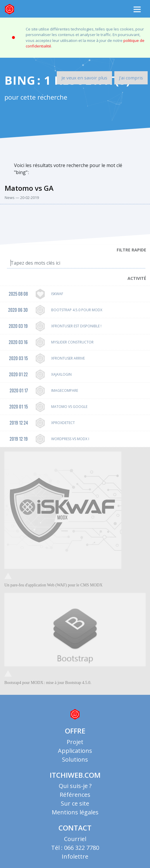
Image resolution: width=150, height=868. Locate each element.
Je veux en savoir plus (84, 78)
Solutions (75, 759)
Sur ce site (75, 803)
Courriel (75, 839)
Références (75, 795)
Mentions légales (75, 812)
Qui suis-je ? (75, 786)
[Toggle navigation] (137, 9)
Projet (75, 742)
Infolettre (75, 856)
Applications (75, 751)
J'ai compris (131, 78)
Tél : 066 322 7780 (75, 848)
